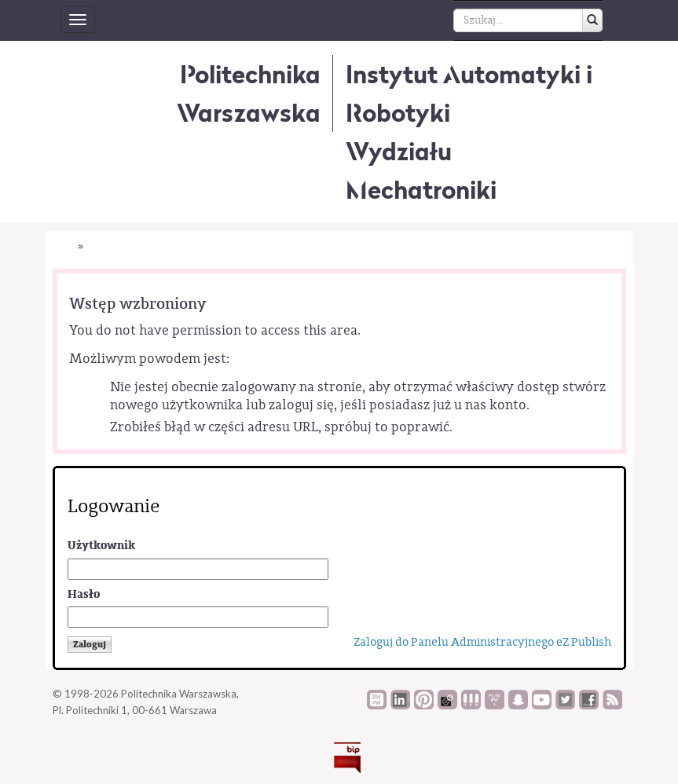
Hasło (84, 594)
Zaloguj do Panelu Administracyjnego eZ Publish (482, 642)
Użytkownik (101, 546)
